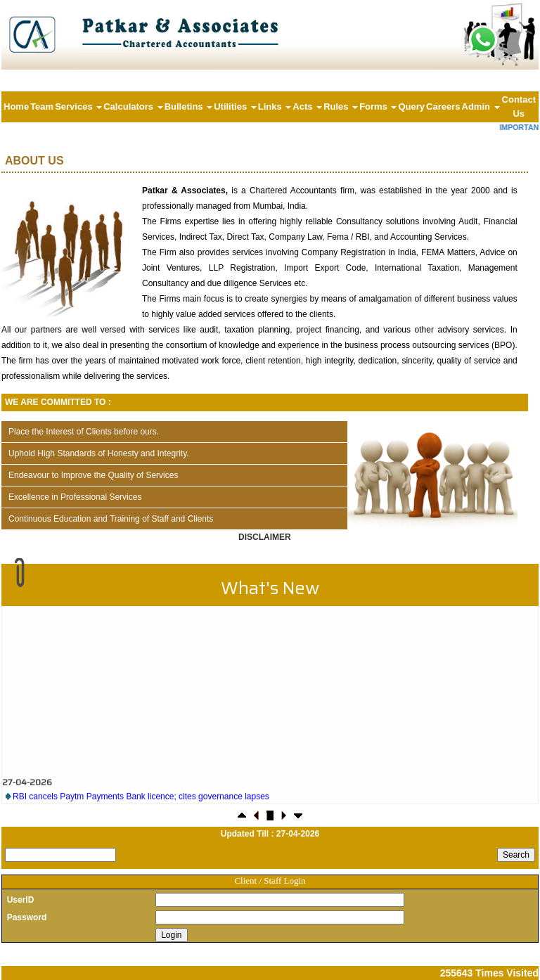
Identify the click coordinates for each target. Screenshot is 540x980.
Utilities (235, 107)
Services (78, 107)
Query (411, 107)
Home (16, 107)
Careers (443, 107)
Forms (378, 107)
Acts (307, 107)
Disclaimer (265, 537)
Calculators (133, 107)
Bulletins (189, 107)
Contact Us (519, 107)
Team (42, 107)
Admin (481, 107)
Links (275, 107)
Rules (341, 107)
